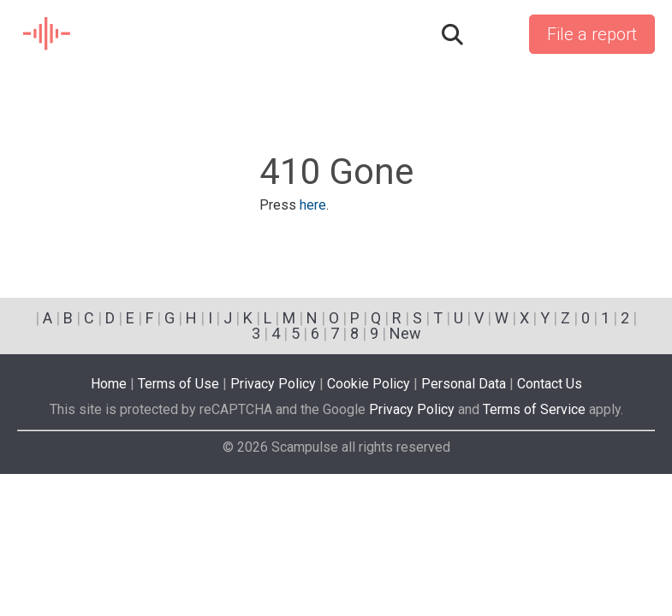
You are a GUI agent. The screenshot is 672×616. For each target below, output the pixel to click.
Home (109, 384)
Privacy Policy (273, 384)
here (313, 205)
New (405, 333)
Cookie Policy (369, 384)
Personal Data (464, 384)
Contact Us (550, 384)
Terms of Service (534, 409)
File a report (592, 34)
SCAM (48, 34)
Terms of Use (178, 384)
